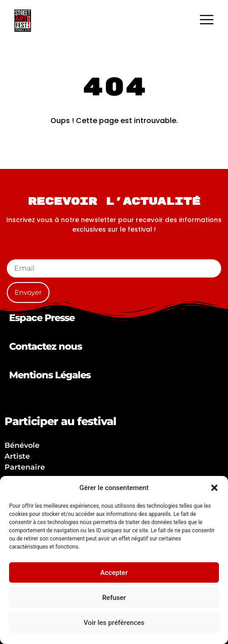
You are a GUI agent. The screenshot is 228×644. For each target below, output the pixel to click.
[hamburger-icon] (206, 21)
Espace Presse (42, 318)
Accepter (114, 573)
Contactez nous (45, 346)
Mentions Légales (50, 375)
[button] (214, 488)
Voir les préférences (114, 623)
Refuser (114, 598)
